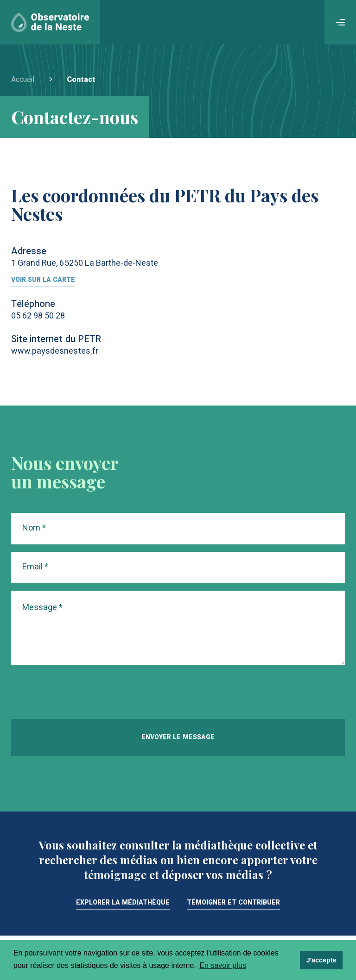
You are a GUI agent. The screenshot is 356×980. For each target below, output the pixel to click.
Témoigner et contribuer (234, 903)
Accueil (23, 80)
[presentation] (82, 693)
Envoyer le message (178, 737)
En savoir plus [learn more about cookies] (223, 965)
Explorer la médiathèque (123, 903)
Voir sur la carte (43, 281)
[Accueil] (50, 22)
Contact (81, 80)
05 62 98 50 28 (38, 316)
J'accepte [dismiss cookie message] (321, 960)
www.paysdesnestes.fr (55, 351)
